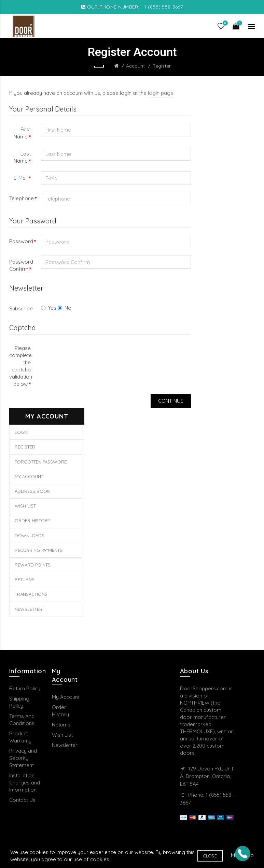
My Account (29, 476)
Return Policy (25, 688)
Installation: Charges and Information (25, 783)
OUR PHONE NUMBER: (132, 7)
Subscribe (21, 308)
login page (161, 93)
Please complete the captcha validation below (21, 366)
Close (210, 856)
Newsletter (29, 609)
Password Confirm (21, 265)
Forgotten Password (41, 462)
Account (135, 66)
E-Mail (21, 178)
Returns (25, 579)
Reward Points (33, 565)
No (65, 308)
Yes (49, 308)
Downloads (30, 535)
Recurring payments (39, 550)
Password (21, 241)
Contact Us (22, 800)
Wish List (25, 506)
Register (162, 66)
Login (22, 432)
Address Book (32, 491)
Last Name (22, 157)
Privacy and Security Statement (23, 758)
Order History (32, 520)
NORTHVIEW (195, 703)
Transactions (31, 594)
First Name (22, 133)
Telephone (22, 198)
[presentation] (93, 355)
